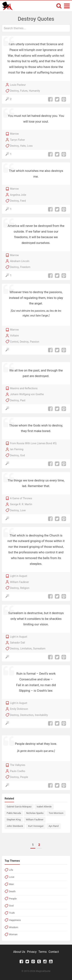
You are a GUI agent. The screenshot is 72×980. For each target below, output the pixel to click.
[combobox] (36, 28)
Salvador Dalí (17, 643)
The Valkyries (18, 765)
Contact (54, 952)
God (23, 455)
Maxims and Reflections (24, 388)
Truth (12, 913)
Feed (23, 201)
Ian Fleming (17, 449)
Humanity (34, 91)
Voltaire (14, 336)
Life (11, 870)
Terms (43, 952)
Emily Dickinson (19, 709)
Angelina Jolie (18, 195)
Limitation (26, 649)
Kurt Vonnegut (36, 826)
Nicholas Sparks (35, 813)
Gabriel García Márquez (19, 807)
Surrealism (39, 649)
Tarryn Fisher (17, 140)
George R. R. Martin (21, 504)
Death (12, 891)
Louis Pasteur (18, 85)
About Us (19, 952)
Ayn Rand (54, 826)
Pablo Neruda (14, 813)
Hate (23, 146)
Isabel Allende (44, 807)
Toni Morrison (56, 813)
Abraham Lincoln (20, 261)
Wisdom (14, 927)
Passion (35, 342)
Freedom (25, 267)
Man (12, 884)
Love (23, 510)
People (24, 777)
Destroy (14, 91)
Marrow (14, 134)
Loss (30, 146)
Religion (25, 588)
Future (24, 91)
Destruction (27, 715)
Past (23, 400)
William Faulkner (19, 582)
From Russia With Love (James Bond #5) (33, 443)
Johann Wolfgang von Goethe (27, 394)
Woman (13, 934)
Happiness (15, 920)
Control (14, 342)
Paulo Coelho (18, 771)
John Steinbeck (15, 826)
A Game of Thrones (21, 498)
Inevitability (41, 715)
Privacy (32, 952)
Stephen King (14, 820)
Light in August (19, 576)
